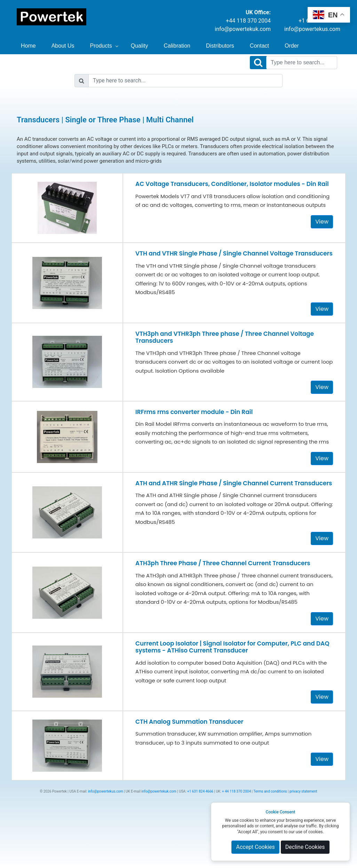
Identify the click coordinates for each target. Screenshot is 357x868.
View (322, 222)
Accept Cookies (255, 847)
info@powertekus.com (312, 29)
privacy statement (303, 791)
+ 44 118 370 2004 (236, 791)
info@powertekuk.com (243, 29)
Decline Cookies (305, 847)
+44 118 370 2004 (248, 21)
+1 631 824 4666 (200, 791)
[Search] (302, 63)
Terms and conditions (270, 791)
